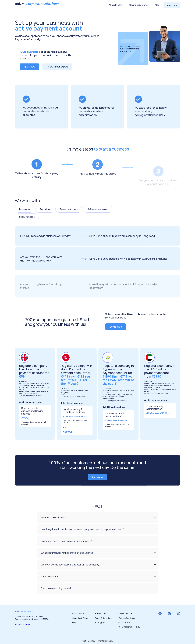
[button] (98, 517)
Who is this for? (116, 5)
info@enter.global (22, 624)
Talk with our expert (57, 67)
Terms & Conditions (103, 618)
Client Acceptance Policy (129, 627)
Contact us (116, 327)
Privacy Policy (124, 622)
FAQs (156, 5)
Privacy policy (101, 622)
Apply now (172, 5)
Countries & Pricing (138, 5)
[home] (37, 4)
